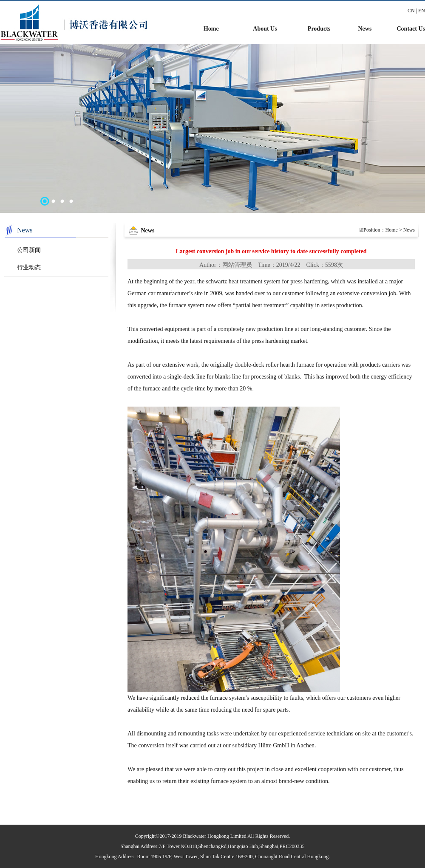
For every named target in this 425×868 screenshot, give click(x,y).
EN (422, 11)
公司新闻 (29, 250)
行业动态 (29, 267)
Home (211, 29)
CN (411, 11)
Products (319, 29)
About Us (265, 29)
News (365, 29)
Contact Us (411, 29)
